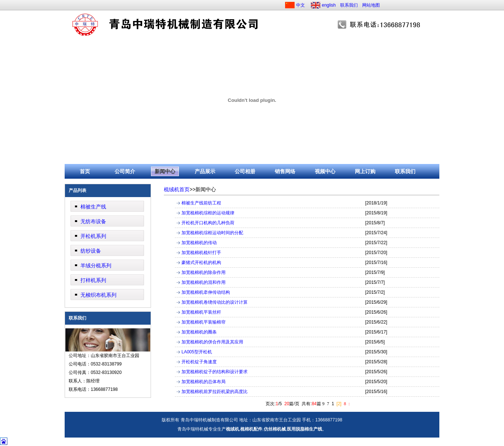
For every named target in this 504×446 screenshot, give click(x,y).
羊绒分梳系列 (96, 265)
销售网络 (285, 171)
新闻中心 (165, 171)
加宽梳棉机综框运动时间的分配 (212, 233)
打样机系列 (93, 280)
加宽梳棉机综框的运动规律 (208, 213)
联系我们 (349, 5)
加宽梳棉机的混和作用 (204, 282)
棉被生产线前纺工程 (201, 203)
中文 (300, 5)
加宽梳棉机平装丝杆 (201, 312)
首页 (85, 171)
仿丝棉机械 (275, 429)
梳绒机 (233, 429)
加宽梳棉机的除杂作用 (204, 272)
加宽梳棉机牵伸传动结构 (206, 292)
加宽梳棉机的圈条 (199, 332)
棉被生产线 (93, 207)
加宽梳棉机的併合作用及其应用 (212, 342)
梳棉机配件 (251, 429)
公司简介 (125, 171)
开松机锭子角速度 (199, 362)
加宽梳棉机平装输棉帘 (204, 322)
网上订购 (365, 171)
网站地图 (371, 5)
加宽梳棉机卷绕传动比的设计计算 (215, 302)
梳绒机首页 (177, 189)
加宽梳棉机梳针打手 (201, 253)
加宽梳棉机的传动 (199, 243)
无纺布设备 (93, 221)
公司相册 (245, 171)
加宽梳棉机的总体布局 (204, 382)
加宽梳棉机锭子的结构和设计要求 (215, 372)
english (329, 5)
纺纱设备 (91, 251)
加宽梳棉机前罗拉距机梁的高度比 (215, 392)
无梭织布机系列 (98, 295)
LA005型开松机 (197, 352)
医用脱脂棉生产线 (305, 429)
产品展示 (205, 171)
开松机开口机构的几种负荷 (208, 223)
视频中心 (325, 171)
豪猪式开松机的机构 (201, 263)
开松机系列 (93, 236)
